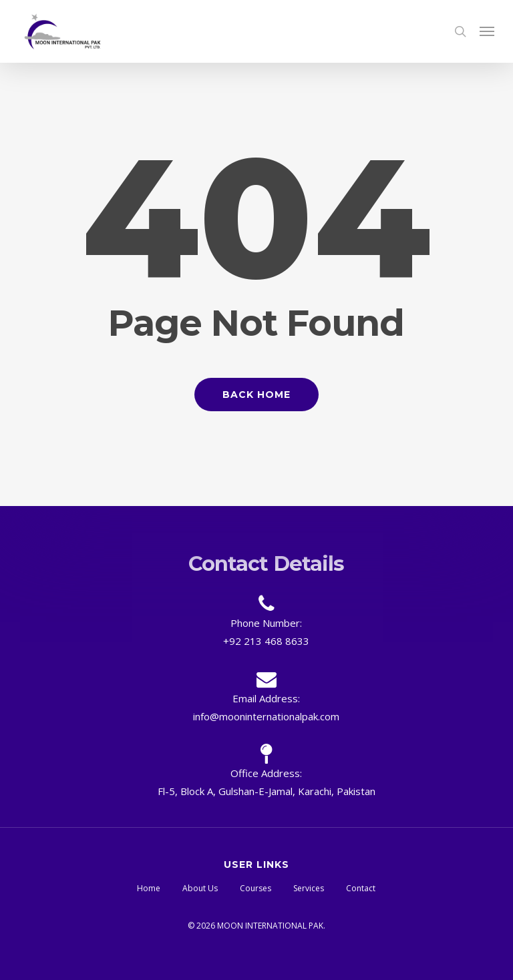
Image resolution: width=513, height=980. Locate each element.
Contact (361, 888)
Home (149, 888)
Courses (255, 888)
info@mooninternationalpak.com (266, 716)
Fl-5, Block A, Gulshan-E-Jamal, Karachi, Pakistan (267, 791)
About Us (200, 888)
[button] (487, 31)
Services (309, 888)
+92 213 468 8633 (266, 641)
